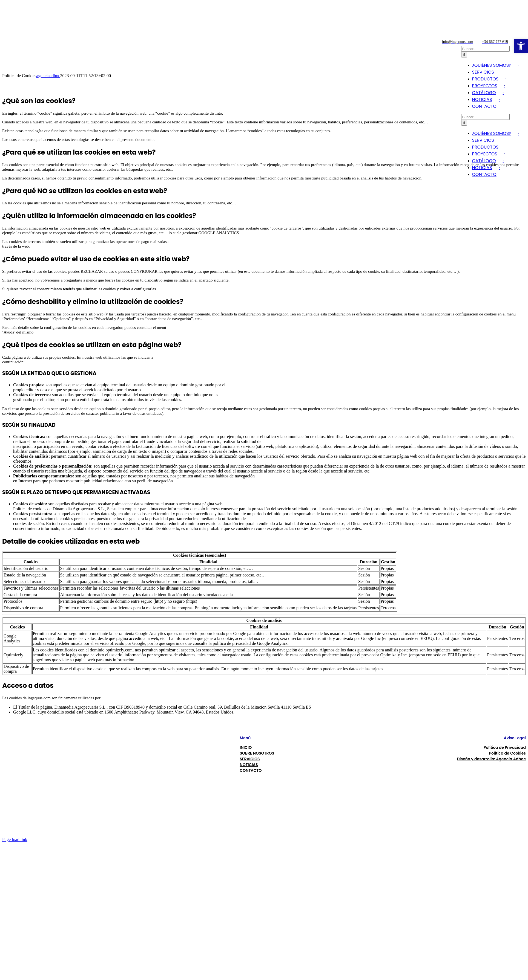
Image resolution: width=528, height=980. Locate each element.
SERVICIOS (250, 759)
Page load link (15, 840)
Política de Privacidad (505, 747)
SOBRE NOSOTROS (257, 753)
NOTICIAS (249, 765)
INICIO (246, 747)
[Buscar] (464, 123)
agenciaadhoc (48, 76)
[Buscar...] (485, 117)
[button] (521, 46)
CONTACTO (251, 770)
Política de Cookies (507, 753)
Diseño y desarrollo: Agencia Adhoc (491, 759)
